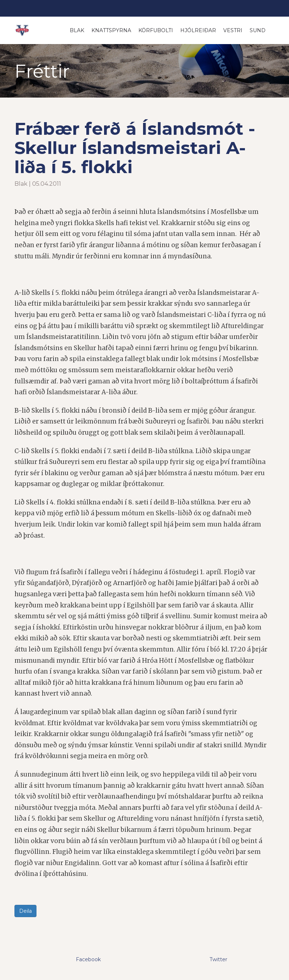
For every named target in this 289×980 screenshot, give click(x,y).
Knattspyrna (111, 30)
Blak (77, 30)
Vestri (233, 30)
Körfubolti (156, 30)
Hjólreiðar (198, 30)
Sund (258, 30)
